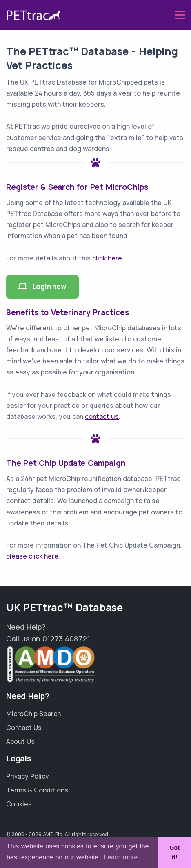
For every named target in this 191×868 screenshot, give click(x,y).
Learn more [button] (121, 857)
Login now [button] (42, 286)
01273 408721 (66, 639)
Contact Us (24, 728)
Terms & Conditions (37, 790)
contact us (102, 416)
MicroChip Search (33, 714)
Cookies (19, 804)
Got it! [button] (174, 852)
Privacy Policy (28, 776)
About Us (20, 741)
